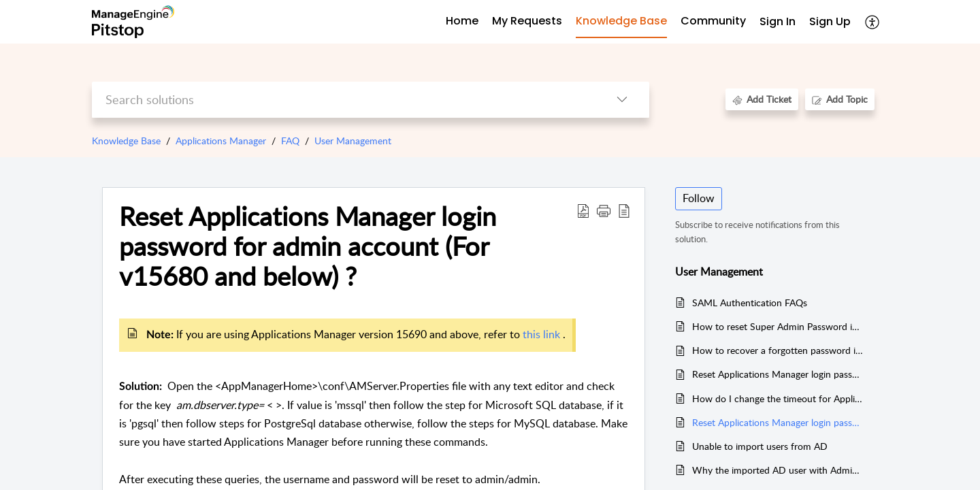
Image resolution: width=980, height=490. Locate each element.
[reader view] (624, 210)
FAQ (290, 141)
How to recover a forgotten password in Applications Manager (778, 350)
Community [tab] (713, 21)
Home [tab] (462, 21)
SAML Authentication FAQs (750, 303)
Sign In (778, 21)
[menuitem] (778, 22)
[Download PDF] (583, 210)
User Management (353, 141)
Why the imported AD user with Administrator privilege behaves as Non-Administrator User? (778, 470)
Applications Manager (221, 141)
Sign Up (830, 21)
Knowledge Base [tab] (621, 21)
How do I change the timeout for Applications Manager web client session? (778, 398)
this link (543, 334)
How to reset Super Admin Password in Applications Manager (778, 326)
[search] (343, 100)
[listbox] (622, 100)
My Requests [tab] (527, 21)
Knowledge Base (126, 141)
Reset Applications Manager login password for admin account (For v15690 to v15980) (778, 374)
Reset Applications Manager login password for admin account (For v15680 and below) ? (308, 246)
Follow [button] (699, 198)
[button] (604, 210)
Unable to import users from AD (760, 446)
